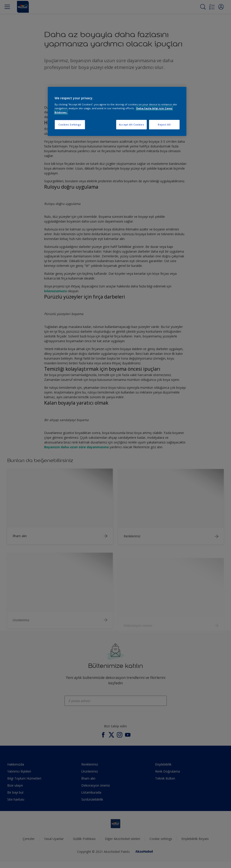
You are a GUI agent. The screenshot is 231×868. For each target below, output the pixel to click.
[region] (117, 111)
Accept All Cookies (131, 125)
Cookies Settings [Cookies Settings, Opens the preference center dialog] (70, 125)
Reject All (164, 125)
